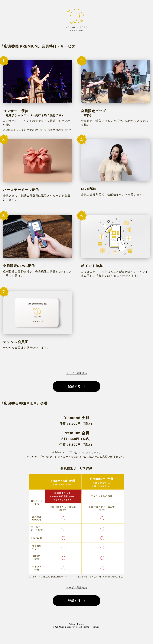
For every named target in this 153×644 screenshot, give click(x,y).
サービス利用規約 (77, 373)
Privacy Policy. (76, 624)
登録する (74, 386)
